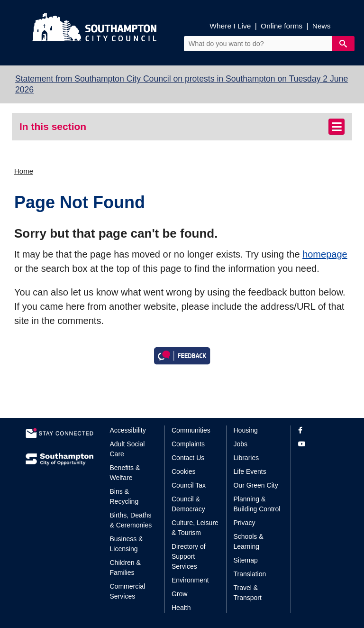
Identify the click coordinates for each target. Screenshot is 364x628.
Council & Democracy (188, 504)
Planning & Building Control (257, 504)
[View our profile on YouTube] (318, 444)
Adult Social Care (127, 449)
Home (24, 171)
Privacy (245, 523)
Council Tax (189, 485)
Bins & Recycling (124, 496)
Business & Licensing (127, 544)
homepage (325, 254)
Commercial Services (128, 591)
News (322, 26)
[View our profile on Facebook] (318, 430)
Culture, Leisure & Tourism (195, 528)
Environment (190, 580)
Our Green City (256, 485)
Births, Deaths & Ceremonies (131, 520)
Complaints (188, 444)
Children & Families (125, 568)
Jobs (241, 444)
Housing (246, 430)
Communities (191, 430)
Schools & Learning (249, 541)
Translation (250, 574)
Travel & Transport (248, 593)
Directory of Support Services (189, 556)
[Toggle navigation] (337, 127)
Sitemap (246, 560)
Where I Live (230, 26)
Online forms (282, 26)
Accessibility (128, 430)
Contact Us (188, 458)
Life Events (250, 471)
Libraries (246, 458)
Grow (179, 594)
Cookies (184, 471)
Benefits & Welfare (125, 473)
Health (181, 608)
